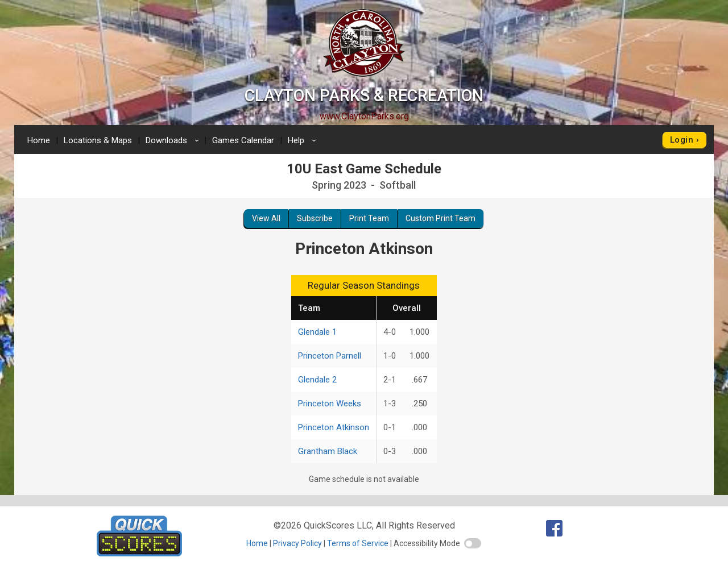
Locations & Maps (98, 140)
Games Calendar (243, 140)
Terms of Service (358, 543)
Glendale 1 (317, 332)
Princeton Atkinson (334, 427)
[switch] (473, 543)
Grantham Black (328, 451)
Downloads (174, 140)
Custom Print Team (440, 218)
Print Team (369, 218)
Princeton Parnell (330, 356)
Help (304, 140)
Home (39, 140)
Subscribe (315, 218)
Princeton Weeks (330, 404)
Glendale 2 (317, 380)
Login (682, 140)
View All (266, 218)
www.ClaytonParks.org (364, 116)
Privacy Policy (297, 543)
